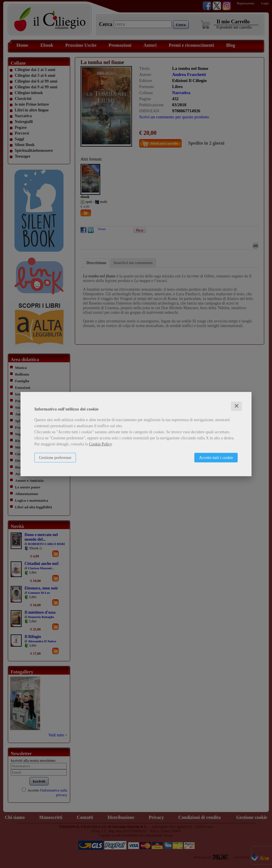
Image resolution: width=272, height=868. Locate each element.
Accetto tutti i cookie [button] (216, 458)
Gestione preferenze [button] (55, 458)
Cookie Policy (100, 444)
